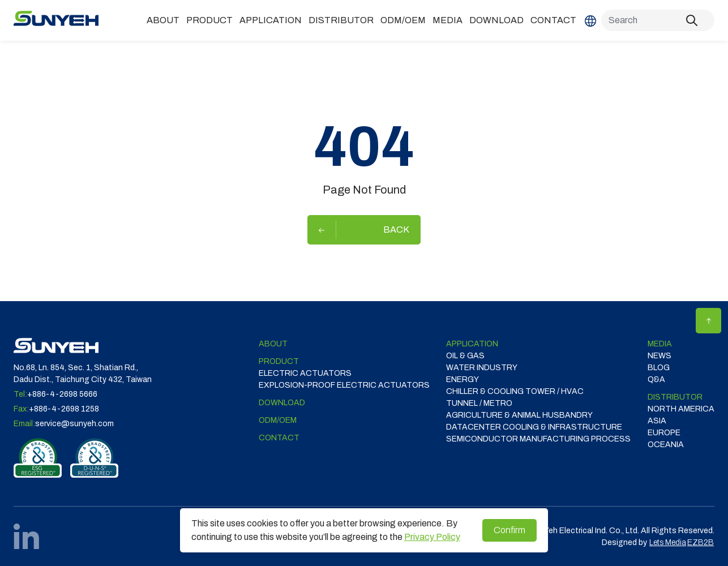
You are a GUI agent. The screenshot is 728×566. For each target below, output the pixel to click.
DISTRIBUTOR (341, 20)
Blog (659, 368)
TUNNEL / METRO (479, 403)
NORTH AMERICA (681, 409)
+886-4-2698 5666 (62, 394)
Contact (553, 20)
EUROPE (664, 433)
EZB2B (701, 543)
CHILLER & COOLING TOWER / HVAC (515, 391)
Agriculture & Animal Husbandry (519, 415)
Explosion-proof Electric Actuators (344, 385)
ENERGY (463, 380)
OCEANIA (666, 445)
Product (209, 20)
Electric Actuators (305, 373)
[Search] (658, 20)
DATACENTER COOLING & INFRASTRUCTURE (534, 427)
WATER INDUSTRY (482, 368)
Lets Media (668, 543)
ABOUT (163, 20)
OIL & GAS (465, 356)
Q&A (656, 380)
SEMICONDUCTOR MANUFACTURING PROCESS (538, 439)
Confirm (509, 530)
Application (271, 20)
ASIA (657, 421)
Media (447, 20)
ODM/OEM (403, 20)
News (660, 356)
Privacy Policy (432, 537)
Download (496, 20)
